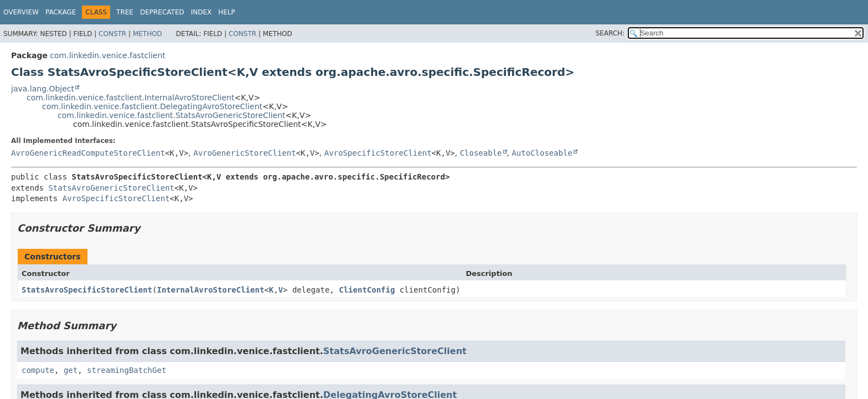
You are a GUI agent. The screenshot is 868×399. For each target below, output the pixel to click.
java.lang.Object (43, 89)
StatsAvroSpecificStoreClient (87, 290)
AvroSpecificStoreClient (378, 153)
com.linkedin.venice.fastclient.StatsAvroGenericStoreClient (172, 115)
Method (148, 34)
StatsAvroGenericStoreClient (111, 188)
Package (61, 12)
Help (227, 12)
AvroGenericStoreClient (244, 153)
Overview (21, 12)
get (71, 370)
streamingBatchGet (126, 370)
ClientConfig (367, 290)
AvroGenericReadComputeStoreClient (88, 153)
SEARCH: (610, 33)
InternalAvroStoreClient (210, 290)
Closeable (481, 153)
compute (38, 370)
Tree (125, 12)
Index (201, 12)
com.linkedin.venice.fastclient (108, 55)
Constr (112, 34)
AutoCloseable (542, 153)
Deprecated (162, 12)
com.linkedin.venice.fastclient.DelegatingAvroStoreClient (152, 106)
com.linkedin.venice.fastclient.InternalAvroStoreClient (130, 98)
